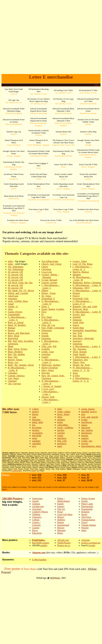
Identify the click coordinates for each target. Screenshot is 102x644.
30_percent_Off (15, 277)
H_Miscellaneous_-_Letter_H (51, 382)
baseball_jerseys (89, 412)
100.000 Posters (12, 499)
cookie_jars (87, 441)
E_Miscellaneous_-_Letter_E (51, 321)
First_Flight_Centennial (53, 328)
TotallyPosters (64, 543)
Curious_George (49, 283)
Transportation (88, 520)
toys (34, 446)
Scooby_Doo (79, 314)
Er (43, 314)
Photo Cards (87, 504)
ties (34, 425)
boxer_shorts (63, 414)
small (33, 471)
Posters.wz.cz (64, 545)
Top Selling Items (50, 261)
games (84, 425)
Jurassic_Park (48, 397)
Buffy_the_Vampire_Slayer (21, 365)
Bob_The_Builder (16, 354)
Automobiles (14, 314)
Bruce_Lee (13, 362)
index (11, 261)
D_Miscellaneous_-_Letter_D (51, 303)
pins (83, 414)
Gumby (45, 357)
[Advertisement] (50, 39)
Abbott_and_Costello (18, 293)
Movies (61, 528)
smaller (44, 545)
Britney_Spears (15, 360)
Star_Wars (78, 336)
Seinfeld (77, 317)
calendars (36, 444)
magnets (61, 420)
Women (85, 528)
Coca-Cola (47, 272)
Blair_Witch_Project (18, 349)
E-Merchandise (17, 471)
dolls (60, 409)
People (85, 501)
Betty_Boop (14, 336)
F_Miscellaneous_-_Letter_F (51, 342)
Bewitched (13, 338)
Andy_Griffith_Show (18, 301)
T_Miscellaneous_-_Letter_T (87, 357)
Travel (84, 522)
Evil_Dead (47, 317)
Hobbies (61, 520)
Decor (35, 530)
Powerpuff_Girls (81, 299)
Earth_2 (45, 306)
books (60, 422)
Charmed (12, 381)
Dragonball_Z (48, 299)
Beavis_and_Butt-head (19, 333)
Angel (11, 304)
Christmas (46, 269)
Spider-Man (78, 328)
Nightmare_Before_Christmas (87, 283)
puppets (85, 438)
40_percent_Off (15, 285)
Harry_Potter (48, 370)
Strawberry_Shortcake (83, 338)
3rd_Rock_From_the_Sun (20, 283)
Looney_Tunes (80, 261)
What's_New (79, 362)
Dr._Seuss (46, 296)
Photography (87, 506)
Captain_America (16, 376)
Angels (35, 501)
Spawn (76, 325)
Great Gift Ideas (65, 514)
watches (61, 433)
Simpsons (77, 320)
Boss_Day (13, 357)
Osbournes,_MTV (81, 288)
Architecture (38, 506)
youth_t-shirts (64, 412)
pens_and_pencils (90, 417)
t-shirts (35, 409)
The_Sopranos (79, 349)
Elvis (44, 312)
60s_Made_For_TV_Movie (21, 291)
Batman (12, 328)
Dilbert (45, 291)
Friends (45, 336)
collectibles (63, 425)
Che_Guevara (14, 384)
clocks (60, 436)
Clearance (37, 517)
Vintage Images (89, 525)
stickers (36, 430)
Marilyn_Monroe (81, 272)
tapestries (86, 428)
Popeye (76, 296)
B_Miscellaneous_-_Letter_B (17, 369)
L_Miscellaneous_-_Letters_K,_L (82, 268)
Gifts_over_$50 (49, 346)
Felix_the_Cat (48, 325)
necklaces (62, 444)
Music (60, 533)
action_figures (88, 409)
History (61, 517)
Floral (60, 512)
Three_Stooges (80, 352)
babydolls (37, 436)
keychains (37, 428)
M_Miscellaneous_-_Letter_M (82, 279)
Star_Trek (77, 333)
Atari (10, 309)
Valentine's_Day (80, 360)
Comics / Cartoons (36, 524)
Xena (75, 373)
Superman (77, 344)
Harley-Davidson (50, 368)
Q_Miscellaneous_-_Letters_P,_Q (83, 303)
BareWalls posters (41, 543)
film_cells (62, 441)
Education (37, 533)
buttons (85, 436)
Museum (61, 530)
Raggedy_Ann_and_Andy (85, 306)
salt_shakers (87, 430)
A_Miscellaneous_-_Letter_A (17, 318)
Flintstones (47, 330)
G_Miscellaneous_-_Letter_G (51, 361)
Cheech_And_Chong (51, 264)
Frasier (45, 333)
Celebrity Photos (40, 512)
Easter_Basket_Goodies (53, 309)
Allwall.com (63, 540)
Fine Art (61, 509)
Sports (84, 514)
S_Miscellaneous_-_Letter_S (86, 346)
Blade (11, 346)
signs (60, 446)
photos (35, 414)
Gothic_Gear (48, 352)
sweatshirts (37, 433)
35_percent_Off (15, 280)
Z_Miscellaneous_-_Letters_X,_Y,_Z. (82, 380)
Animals (36, 504)
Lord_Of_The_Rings (83, 264)
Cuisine (36, 528)
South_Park (78, 322)
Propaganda (87, 509)
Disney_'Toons (49, 293)
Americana (13, 296)
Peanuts (76, 293)
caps (34, 417)
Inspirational (63, 525)
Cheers (45, 267)
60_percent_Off (15, 288)
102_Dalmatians (16, 269)
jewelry (85, 444)
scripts (84, 420)
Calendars (13, 373)
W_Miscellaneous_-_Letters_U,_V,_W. (83, 369)
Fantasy (61, 506)
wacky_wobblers (65, 428)
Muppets (77, 275)
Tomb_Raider (79, 354)
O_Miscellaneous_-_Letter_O (87, 291)
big (38, 471)
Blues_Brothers (15, 352)
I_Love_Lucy (48, 389)
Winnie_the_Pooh (81, 365)
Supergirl (77, 341)
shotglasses (87, 433)
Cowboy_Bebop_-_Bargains (50, 276)
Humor (61, 522)
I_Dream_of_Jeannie (51, 386)
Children (36, 514)
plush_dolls (38, 422)
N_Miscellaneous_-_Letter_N (87, 285)
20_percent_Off (15, 272)
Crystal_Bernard (49, 280)
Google (92, 545)
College (36, 520)
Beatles (11, 330)
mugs (35, 438)
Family (61, 504)
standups (36, 441)
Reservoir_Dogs (80, 309)
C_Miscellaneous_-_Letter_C (51, 287)
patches (61, 430)
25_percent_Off (15, 275)
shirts (60, 417)
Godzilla (46, 349)
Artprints (86, 540)
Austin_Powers (15, 312)
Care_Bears (13, 378)
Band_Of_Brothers (17, 325)
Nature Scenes (88, 498)
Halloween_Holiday (51, 365)
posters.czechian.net (91, 543)
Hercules (46, 373)
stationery (62, 438)
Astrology (37, 509)
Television (86, 517)
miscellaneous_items (91, 446)
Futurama (46, 338)
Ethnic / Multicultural (63, 500)
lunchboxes (87, 422)
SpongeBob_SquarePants (85, 330)
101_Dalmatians (16, 267)
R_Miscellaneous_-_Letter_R (87, 312)
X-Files (76, 376)
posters (35, 412)
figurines (36, 420)
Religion (85, 512)
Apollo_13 (13, 306)
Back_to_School (16, 322)
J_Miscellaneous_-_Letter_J (50, 401)
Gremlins (46, 354)
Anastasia (12, 299)
